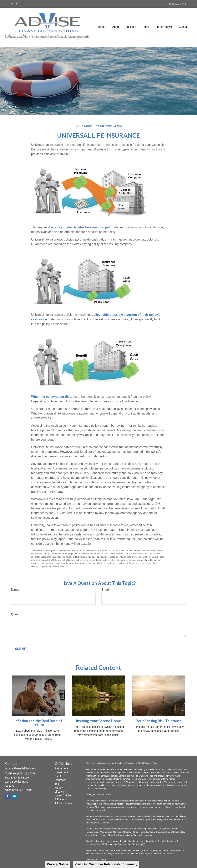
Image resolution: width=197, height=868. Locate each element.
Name (15, 590)
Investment (61, 772)
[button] (116, 27)
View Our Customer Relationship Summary (106, 864)
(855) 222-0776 (175, 4)
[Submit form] (21, 649)
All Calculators (63, 803)
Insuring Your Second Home (98, 721)
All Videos (61, 799)
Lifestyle (60, 792)
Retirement (61, 768)
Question (18, 614)
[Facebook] (17, 4)
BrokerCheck (153, 763)
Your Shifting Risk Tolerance (159, 721)
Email (106, 590)
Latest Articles (63, 795)
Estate (59, 776)
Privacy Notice (58, 864)
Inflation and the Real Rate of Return (38, 723)
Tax (57, 784)
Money (59, 788)
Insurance (61, 780)
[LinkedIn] (12, 4)
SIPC (143, 844)
